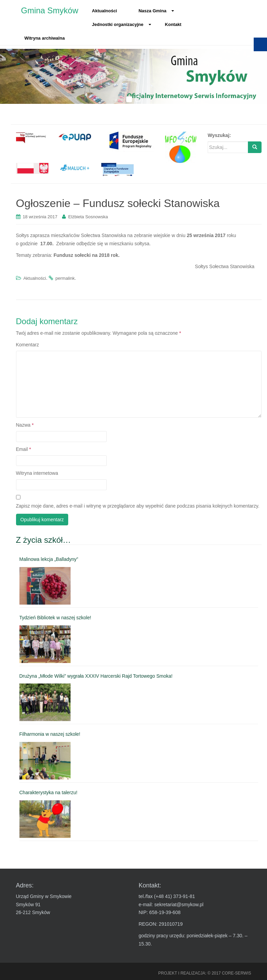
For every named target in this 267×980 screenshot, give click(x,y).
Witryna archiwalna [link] (45, 38)
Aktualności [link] (105, 11)
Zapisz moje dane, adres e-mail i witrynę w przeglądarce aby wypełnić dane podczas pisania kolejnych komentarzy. (138, 506)
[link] (32, 137)
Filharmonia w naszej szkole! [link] (50, 734)
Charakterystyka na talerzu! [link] (48, 792)
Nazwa (25, 425)
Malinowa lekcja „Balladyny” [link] (49, 559)
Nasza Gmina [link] (156, 11)
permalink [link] (65, 278)
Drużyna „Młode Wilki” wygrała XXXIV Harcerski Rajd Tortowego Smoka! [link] (96, 676)
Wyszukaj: (219, 135)
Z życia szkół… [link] (43, 540)
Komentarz (28, 345)
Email (24, 449)
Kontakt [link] (173, 24)
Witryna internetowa (37, 473)
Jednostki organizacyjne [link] (122, 24)
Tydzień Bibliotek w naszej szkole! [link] (55, 618)
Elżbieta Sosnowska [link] (88, 217)
